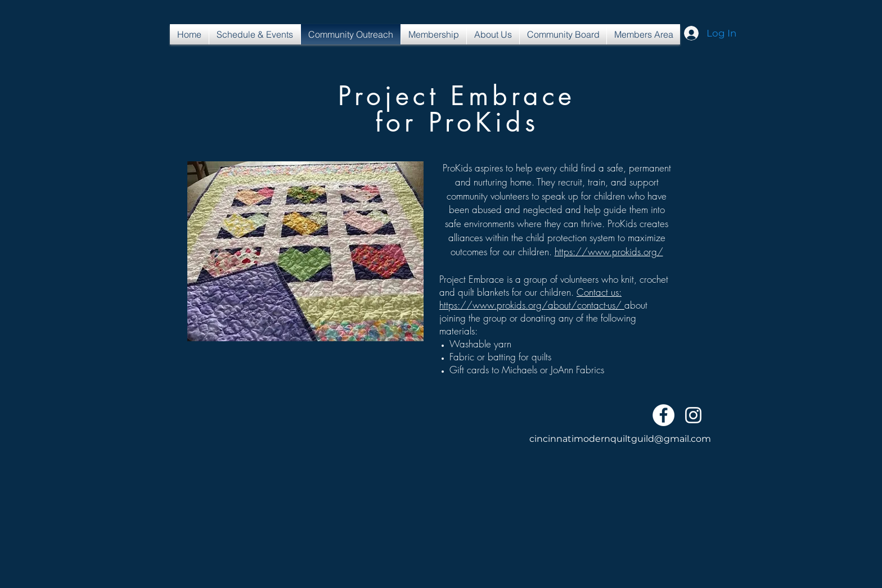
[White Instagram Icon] (693, 415)
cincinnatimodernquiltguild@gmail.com (620, 439)
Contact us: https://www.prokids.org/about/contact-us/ (532, 298)
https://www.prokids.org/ (609, 252)
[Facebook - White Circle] (663, 415)
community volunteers (488, 196)
